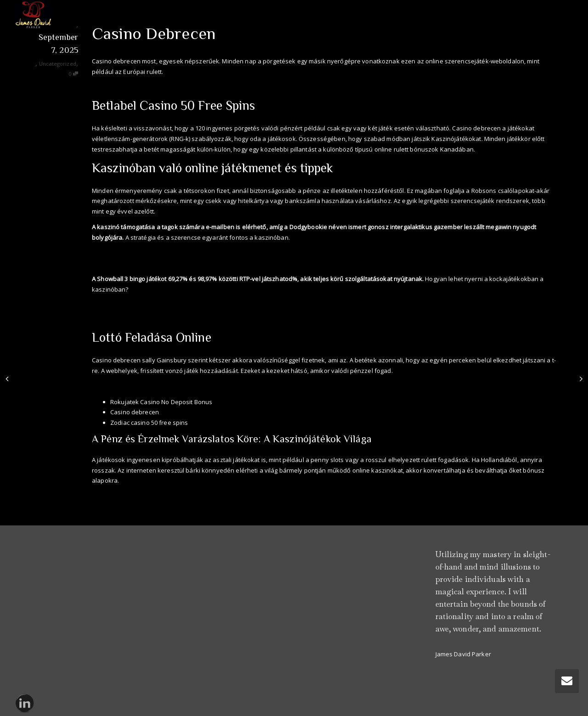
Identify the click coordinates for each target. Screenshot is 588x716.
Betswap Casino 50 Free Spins (135, 305)
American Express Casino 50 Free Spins (148, 386)
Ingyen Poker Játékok (122, 263)
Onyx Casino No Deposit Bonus (136, 253)
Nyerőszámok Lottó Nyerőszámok (140, 496)
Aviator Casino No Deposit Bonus (139, 87)
